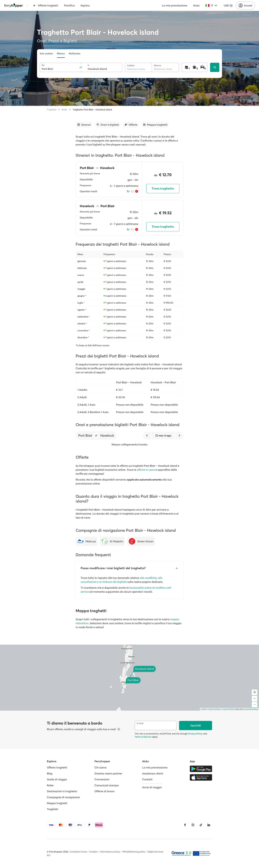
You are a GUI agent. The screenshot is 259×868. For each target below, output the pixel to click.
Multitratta (75, 53)
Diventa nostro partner (108, 773)
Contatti (147, 779)
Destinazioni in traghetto (62, 791)
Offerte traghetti (46, 5)
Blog (50, 773)
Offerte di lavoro (104, 791)
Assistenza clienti (153, 773)
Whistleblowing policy (134, 852)
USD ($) (228, 5)
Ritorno (61, 53)
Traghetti (52, 110)
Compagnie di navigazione (63, 797)
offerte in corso (146, 470)
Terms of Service (143, 737)
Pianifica (69, 5)
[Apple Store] (201, 777)
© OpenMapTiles (228, 709)
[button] (96, 435)
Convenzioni (102, 779)
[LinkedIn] (209, 825)
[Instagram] (193, 825)
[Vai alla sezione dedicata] (84, 125)
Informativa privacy (110, 852)
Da (43, 65)
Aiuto (196, 5)
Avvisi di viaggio (152, 787)
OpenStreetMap (251, 709)
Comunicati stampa (107, 785)
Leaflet (204, 709)
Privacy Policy (195, 734)
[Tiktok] (201, 825)
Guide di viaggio (57, 779)
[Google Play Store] (201, 769)
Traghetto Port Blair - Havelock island (92, 110)
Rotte (65, 110)
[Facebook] (185, 825)
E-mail (140, 723)
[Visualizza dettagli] (119, 729)
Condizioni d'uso (78, 852)
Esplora (85, 5)
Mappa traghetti (57, 803)
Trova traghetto (163, 188)
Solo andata (46, 53)
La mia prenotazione (175, 5)
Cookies (93, 852)
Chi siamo (101, 767)
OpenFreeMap (214, 709)
